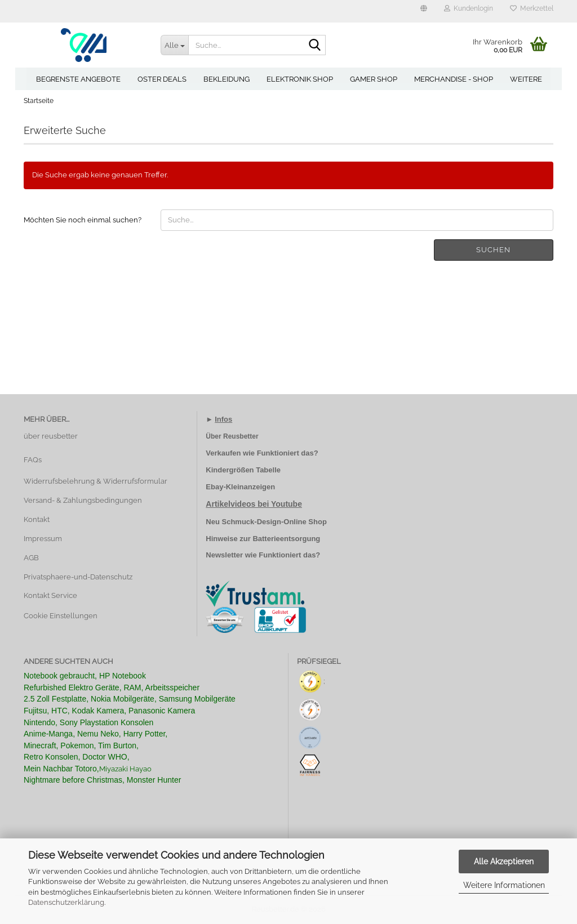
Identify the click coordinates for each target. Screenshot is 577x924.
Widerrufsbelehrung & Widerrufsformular (96, 481)
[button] (424, 11)
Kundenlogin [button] (469, 8)
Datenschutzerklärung (66, 902)
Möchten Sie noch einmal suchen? (83, 220)
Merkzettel (532, 8)
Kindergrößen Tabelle (243, 470)
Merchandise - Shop (454, 79)
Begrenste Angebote (78, 79)
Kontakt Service (50, 595)
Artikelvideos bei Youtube (254, 504)
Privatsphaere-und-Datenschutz (78, 577)
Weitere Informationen (504, 885)
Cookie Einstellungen (61, 616)
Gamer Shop (374, 79)
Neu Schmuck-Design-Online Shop (266, 522)
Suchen (493, 250)
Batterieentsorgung (286, 539)
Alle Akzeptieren (504, 861)
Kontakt (37, 519)
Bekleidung (227, 79)
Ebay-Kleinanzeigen (240, 487)
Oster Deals (162, 79)
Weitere (526, 79)
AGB (31, 558)
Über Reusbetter (232, 436)
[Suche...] (175, 45)
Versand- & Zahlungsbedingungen (83, 500)
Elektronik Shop (300, 79)
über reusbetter (51, 436)
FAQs (33, 460)
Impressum (43, 539)
